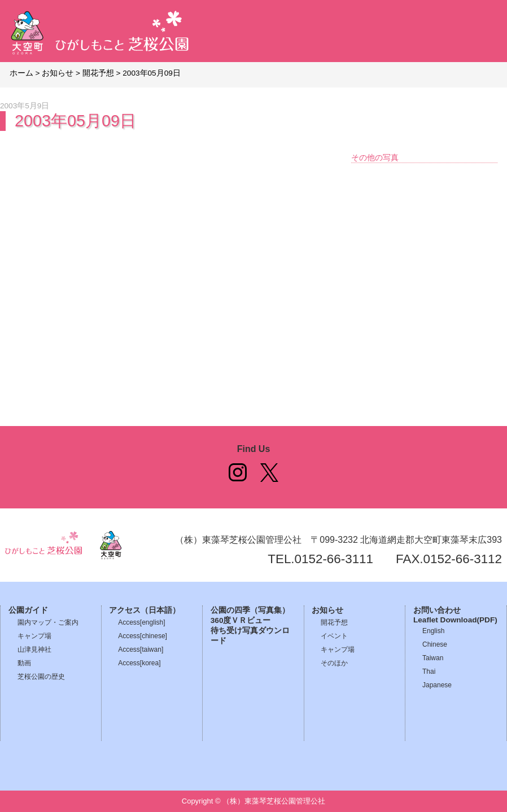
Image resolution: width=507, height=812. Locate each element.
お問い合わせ (437, 610)
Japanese (437, 685)
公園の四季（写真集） (250, 610)
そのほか (334, 663)
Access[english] (141, 622)
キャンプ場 (34, 636)
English (433, 631)
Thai (429, 671)
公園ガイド (28, 610)
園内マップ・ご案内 (48, 622)
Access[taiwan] (141, 649)
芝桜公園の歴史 (41, 677)
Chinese (435, 644)
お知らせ (327, 610)
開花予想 (334, 622)
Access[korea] (139, 663)
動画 (24, 663)
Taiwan (433, 658)
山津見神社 (34, 649)
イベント (334, 636)
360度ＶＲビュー (241, 620)
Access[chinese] (143, 636)
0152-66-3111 (334, 559)
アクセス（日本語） (145, 610)
